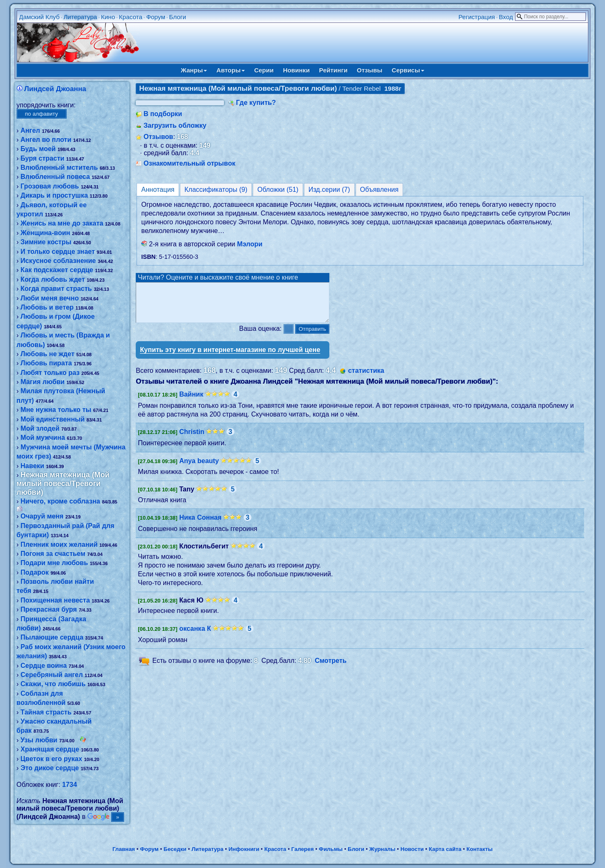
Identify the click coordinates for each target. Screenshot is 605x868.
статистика (366, 378)
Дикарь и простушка (54, 195)
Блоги (178, 17)
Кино (108, 17)
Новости (412, 849)
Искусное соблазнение (58, 261)
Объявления (380, 190)
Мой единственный (52, 419)
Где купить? (256, 103)
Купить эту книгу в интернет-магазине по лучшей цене (230, 357)
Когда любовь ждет (53, 279)
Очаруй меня (42, 516)
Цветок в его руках (51, 759)
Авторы (231, 70)
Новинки (296, 70)
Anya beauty (199, 468)
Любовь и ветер (47, 307)
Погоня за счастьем (53, 554)
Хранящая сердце (50, 749)
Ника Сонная (200, 525)
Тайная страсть (46, 712)
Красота (131, 17)
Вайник (191, 402)
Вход (506, 17)
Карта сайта (445, 849)
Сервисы (408, 70)
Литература (80, 17)
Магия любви (42, 382)
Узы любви (39, 740)
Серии (264, 70)
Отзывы (370, 70)
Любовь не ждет (47, 354)
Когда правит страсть (56, 289)
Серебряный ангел (52, 675)
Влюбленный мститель (59, 167)
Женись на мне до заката (62, 223)
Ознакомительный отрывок (189, 163)
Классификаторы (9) (216, 190)
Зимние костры (46, 242)
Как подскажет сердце (57, 270)
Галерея (303, 849)
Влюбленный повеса (55, 177)
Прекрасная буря (49, 609)
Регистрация (477, 17)
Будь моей (38, 149)
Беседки (175, 849)
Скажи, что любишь (53, 684)
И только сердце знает (58, 252)
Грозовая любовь (50, 186)
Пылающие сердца (52, 637)
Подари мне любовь (54, 563)
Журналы (382, 849)
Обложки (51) (278, 190)
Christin (192, 439)
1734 (70, 785)
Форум (156, 17)
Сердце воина (44, 666)
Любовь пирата (46, 363)
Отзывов (158, 137)
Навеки (32, 466)
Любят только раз (50, 373)
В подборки (163, 114)
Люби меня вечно (50, 298)
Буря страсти (42, 158)
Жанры (194, 70)
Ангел (30, 130)
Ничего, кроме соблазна (60, 501)
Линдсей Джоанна (55, 89)
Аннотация (158, 190)
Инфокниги (244, 849)
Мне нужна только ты (56, 410)
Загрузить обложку (175, 125)
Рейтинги (333, 70)
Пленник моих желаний (59, 544)
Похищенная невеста (55, 600)
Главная (124, 849)
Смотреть (331, 668)
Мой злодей (40, 428)
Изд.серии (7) (329, 190)
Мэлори (250, 244)
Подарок (35, 572)
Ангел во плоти (46, 140)
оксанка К (195, 636)
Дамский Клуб (40, 17)
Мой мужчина (43, 438)
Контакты (479, 849)
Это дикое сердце (50, 768)
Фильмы (331, 849)
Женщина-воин (45, 233)
